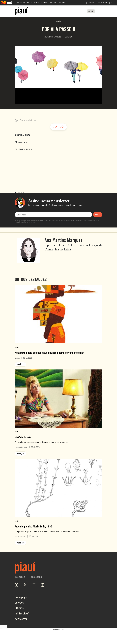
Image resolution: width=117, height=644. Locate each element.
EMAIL (112, 3)
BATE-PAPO (101, 3)
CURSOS (53, 3)
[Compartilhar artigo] (62, 127)
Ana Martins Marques (64, 240)
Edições (19, 602)
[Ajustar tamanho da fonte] (55, 127)
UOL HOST (35, 3)
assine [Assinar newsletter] (98, 215)
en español (37, 577)
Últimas (19, 608)
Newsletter (21, 619)
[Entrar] (91, 11)
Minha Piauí (22, 613)
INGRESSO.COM (23, 3)
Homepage (21, 597)
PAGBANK (44, 3)
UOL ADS (62, 3)
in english (20, 577)
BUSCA (90, 3)
